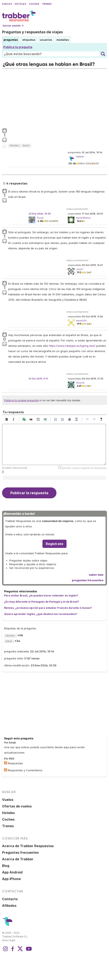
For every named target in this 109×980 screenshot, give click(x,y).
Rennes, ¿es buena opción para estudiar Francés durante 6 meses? (48, 608)
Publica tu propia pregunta (21, 400)
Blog (6, 866)
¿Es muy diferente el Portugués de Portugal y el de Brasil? (42, 602)
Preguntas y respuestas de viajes (32, 32)
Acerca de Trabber (18, 859)
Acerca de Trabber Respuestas (28, 846)
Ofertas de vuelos (17, 806)
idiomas (14, 145)
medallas (63, 40)
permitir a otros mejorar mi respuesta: (84, 468)
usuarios (46, 40)
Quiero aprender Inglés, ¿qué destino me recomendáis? (41, 614)
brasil (26, 145)
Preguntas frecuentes (20, 852)
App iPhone (11, 879)
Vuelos (7, 4)
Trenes (47, 4)
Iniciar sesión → (13, 26)
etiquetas (29, 40)
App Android (12, 872)
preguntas (11, 40)
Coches (34, 4)
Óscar (40, 218)
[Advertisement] (54, 97)
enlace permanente (77, 209)
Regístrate (54, 544)
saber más (96, 575)
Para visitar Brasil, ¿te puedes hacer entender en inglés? (41, 596)
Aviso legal (9, 940)
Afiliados (9, 906)
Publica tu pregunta (18, 47)
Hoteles (20, 4)
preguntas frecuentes (88, 580)
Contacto (10, 899)
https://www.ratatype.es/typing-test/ (72, 346)
